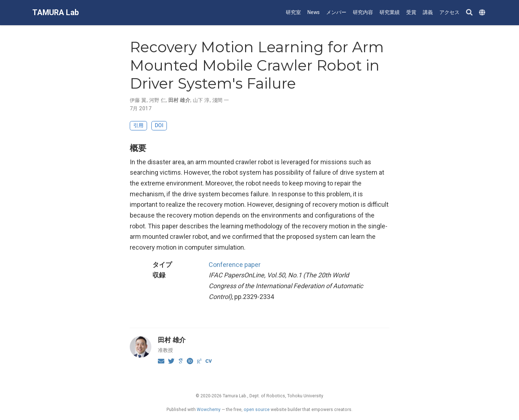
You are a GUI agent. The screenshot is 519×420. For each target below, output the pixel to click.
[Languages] (483, 13)
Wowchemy (209, 410)
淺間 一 (221, 100)
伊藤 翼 (138, 100)
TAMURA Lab (56, 12)
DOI (159, 126)
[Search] (469, 13)
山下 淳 (201, 100)
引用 (138, 126)
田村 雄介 (179, 100)
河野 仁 (158, 100)
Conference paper (235, 265)
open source (257, 410)
